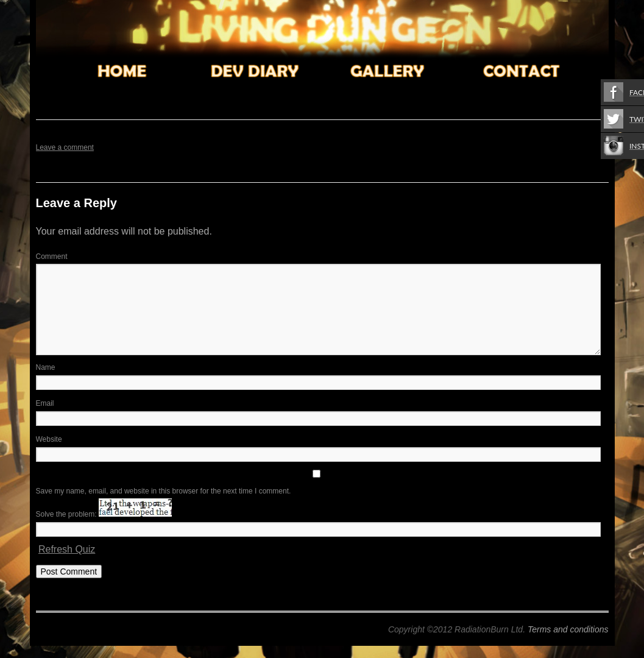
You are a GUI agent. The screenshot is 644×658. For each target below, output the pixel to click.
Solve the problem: (104, 514)
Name (46, 367)
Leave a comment (65, 147)
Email (45, 403)
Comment (52, 256)
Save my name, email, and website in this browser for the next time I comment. (164, 491)
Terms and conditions (568, 629)
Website (49, 439)
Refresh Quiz (67, 549)
